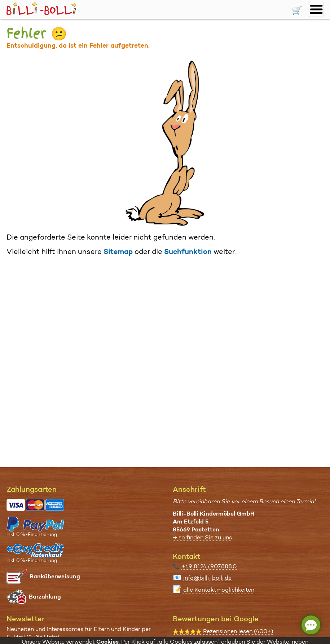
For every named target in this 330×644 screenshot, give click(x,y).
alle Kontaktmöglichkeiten (219, 590)
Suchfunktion (188, 251)
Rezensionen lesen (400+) (223, 631)
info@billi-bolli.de (207, 578)
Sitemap (118, 251)
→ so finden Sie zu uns (202, 537)
